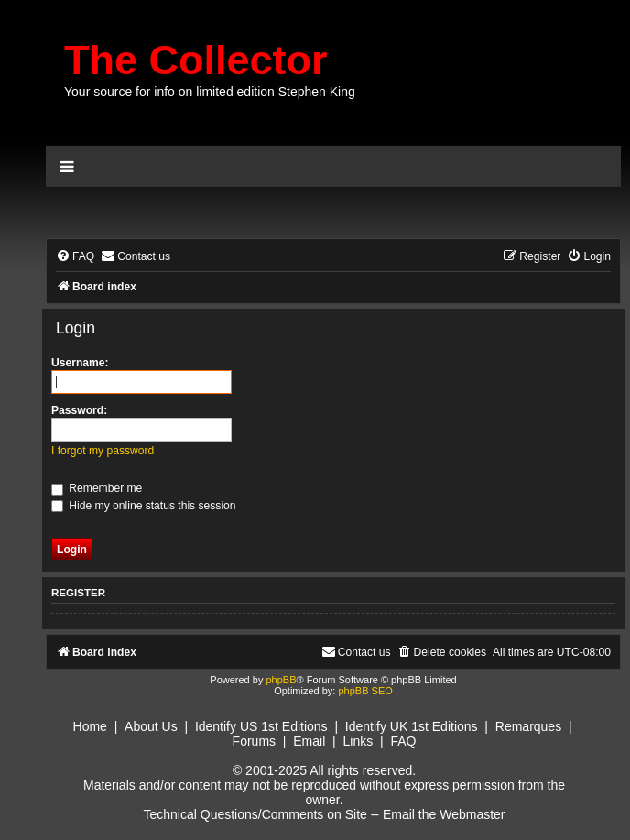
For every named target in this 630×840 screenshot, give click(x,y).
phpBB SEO (365, 691)
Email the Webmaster (444, 814)
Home (90, 726)
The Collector (196, 60)
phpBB (281, 680)
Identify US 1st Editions (261, 726)
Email (309, 741)
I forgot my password (103, 451)
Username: (80, 363)
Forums (254, 741)
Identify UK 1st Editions (412, 726)
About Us (151, 726)
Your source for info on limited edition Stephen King (210, 92)
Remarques (528, 726)
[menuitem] (75, 257)
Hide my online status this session (144, 506)
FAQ (403, 741)
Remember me (97, 488)
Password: (79, 410)
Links (358, 741)
